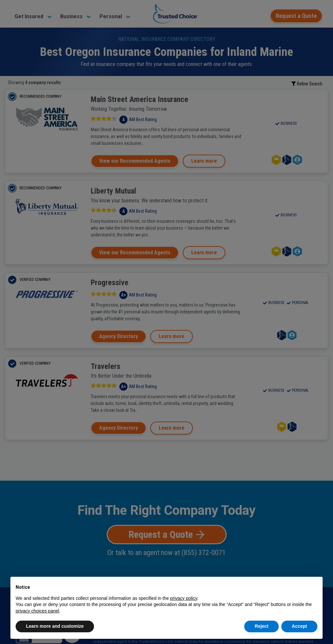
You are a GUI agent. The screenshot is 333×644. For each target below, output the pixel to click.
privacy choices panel (37, 611)
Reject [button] (261, 626)
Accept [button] (299, 626)
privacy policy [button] (184, 598)
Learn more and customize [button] (55, 626)
